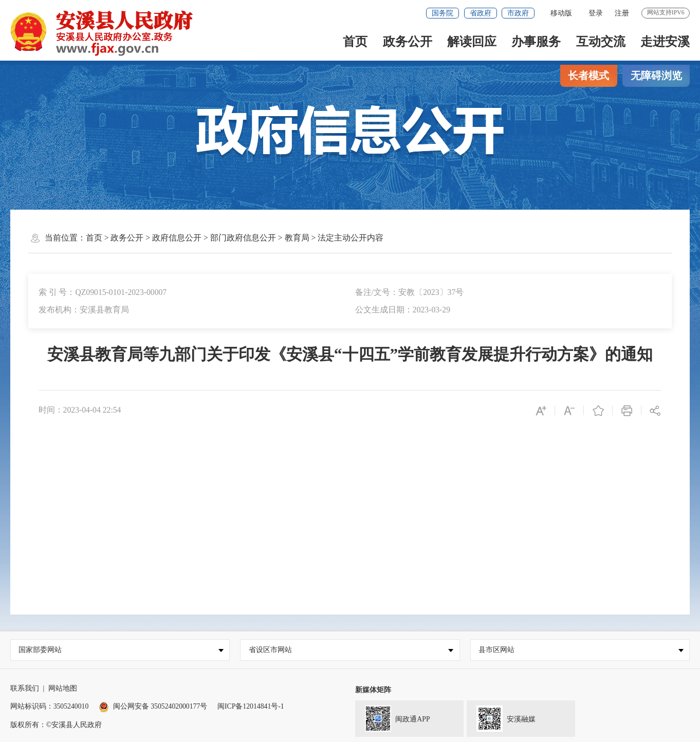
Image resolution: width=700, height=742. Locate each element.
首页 (355, 42)
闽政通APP (393, 717)
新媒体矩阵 (373, 690)
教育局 (297, 238)
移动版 (561, 13)
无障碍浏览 (656, 76)
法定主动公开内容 (351, 238)
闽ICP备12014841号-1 (251, 706)
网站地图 (63, 688)
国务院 (443, 13)
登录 (596, 13)
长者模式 (588, 76)
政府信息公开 (177, 238)
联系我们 (25, 688)
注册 (622, 13)
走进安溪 (665, 42)
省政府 (481, 13)
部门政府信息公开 (243, 238)
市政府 (518, 13)
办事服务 (536, 42)
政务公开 (408, 42)
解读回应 (472, 42)
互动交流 (601, 42)
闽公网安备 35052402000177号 (153, 706)
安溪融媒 (501, 717)
